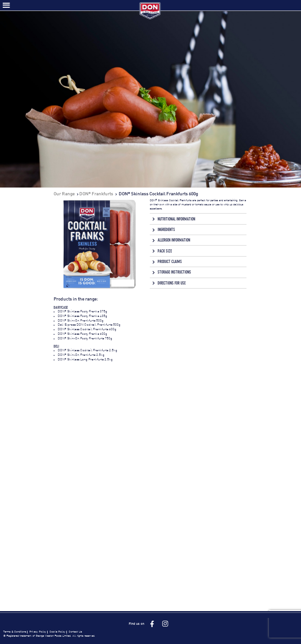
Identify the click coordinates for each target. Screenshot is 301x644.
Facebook (152, 624)
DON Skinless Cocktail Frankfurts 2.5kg (88, 351)
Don (150, 11)
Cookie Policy (57, 632)
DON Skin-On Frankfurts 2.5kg (81, 355)
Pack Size (165, 251)
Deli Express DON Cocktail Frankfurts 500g (89, 325)
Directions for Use (172, 283)
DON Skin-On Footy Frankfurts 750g (85, 339)
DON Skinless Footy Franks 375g (82, 312)
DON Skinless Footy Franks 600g (82, 334)
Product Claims (170, 262)
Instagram (165, 624)
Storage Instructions (174, 272)
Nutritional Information (176, 219)
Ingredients (166, 230)
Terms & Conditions (15, 632)
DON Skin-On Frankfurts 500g (81, 321)
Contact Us (75, 632)
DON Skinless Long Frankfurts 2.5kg (85, 360)
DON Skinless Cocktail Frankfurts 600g (87, 330)
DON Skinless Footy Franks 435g (82, 316)
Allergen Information (174, 240)
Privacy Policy (38, 632)
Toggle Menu (6, 5)
